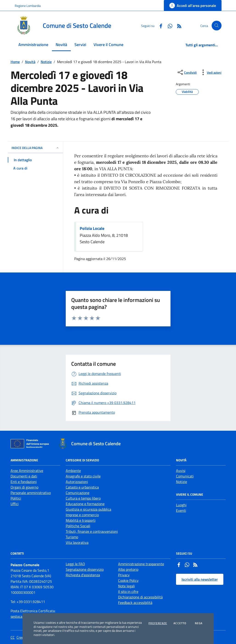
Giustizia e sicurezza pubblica (88, 509)
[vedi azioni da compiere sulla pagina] (210, 72)
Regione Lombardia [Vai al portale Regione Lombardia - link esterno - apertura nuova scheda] (28, 6)
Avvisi (181, 471)
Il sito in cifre (128, 591)
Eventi (181, 510)
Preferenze (158, 623)
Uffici (15, 504)
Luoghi (181, 505)
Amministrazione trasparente (141, 564)
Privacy (124, 575)
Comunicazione (78, 493)
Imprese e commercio (82, 515)
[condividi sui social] (187, 72)
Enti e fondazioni (24, 482)
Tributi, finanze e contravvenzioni (92, 531)
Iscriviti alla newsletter (200, 579)
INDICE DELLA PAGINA (35, 148)
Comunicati (185, 476)
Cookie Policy (128, 580)
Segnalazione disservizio (85, 569)
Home (15, 62)
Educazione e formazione (85, 504)
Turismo (72, 537)
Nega (199, 623)
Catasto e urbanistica (82, 487)
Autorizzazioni (77, 482)
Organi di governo (24, 487)
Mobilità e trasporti (81, 520)
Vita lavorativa (77, 542)
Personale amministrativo (31, 493)
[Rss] (177, 25)
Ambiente (73, 471)
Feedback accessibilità (135, 603)
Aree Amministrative (27, 471)
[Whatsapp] (168, 25)
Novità (30, 62)
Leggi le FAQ (75, 564)
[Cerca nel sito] (217, 26)
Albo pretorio (128, 569)
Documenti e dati (24, 476)
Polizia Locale (92, 228)
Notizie (46, 62)
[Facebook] (159, 25)
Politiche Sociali (78, 526)
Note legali (127, 586)
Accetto (180, 623)
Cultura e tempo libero (83, 498)
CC (13, 637)
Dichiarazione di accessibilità (140, 597)
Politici (16, 498)
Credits (22, 637)
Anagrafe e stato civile (83, 476)
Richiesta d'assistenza (83, 575)
